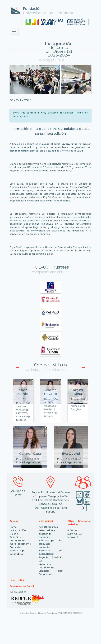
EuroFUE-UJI (17, 554)
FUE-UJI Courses (48, 527)
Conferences (17, 540)
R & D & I (14, 534)
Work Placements (20, 544)
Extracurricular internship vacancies (47, 534)
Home (13, 527)
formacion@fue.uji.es (28, 462)
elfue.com (73, 530)
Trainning (15, 537)
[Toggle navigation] (14, 31)
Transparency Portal (22, 586)
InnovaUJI (73, 537)
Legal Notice (17, 580)
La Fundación (18, 530)
